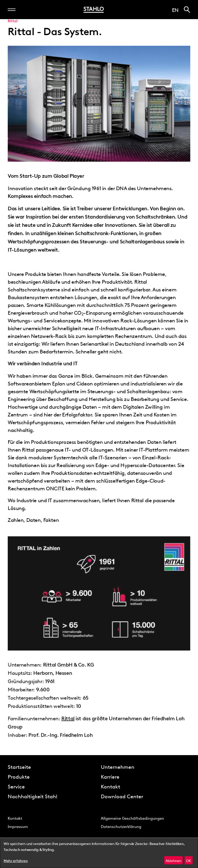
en (175, 10)
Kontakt (110, 786)
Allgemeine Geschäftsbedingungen (132, 818)
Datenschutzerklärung (121, 826)
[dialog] (99, 853)
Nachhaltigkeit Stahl (32, 796)
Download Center (122, 796)
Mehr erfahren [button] (16, 861)
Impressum (18, 826)
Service (16, 786)
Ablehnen (173, 860)
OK (188, 860)
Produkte (19, 776)
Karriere (110, 776)
